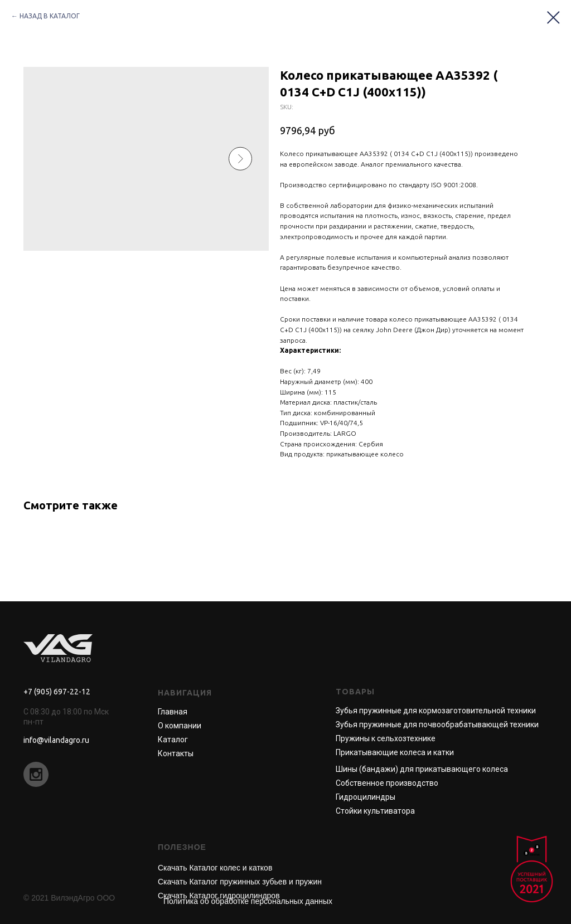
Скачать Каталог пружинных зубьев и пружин (240, 882)
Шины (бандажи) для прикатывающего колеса (422, 769)
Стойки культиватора (375, 811)
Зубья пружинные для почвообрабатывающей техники (437, 724)
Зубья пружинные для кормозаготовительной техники (436, 711)
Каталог (173, 740)
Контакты (176, 753)
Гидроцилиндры (366, 797)
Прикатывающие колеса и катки (395, 752)
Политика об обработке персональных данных (248, 901)
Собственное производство (387, 783)
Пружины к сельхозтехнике (386, 738)
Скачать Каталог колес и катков (215, 868)
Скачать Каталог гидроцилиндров (219, 896)
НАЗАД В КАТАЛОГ (50, 16)
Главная (173, 712)
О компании (180, 726)
